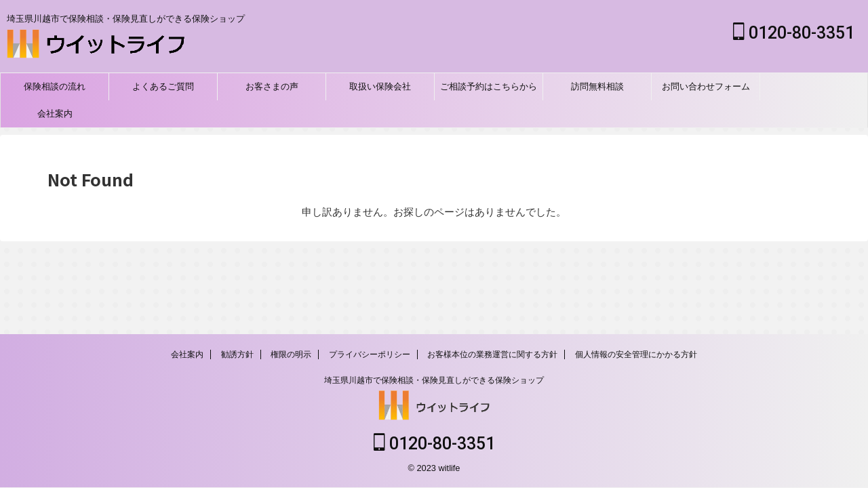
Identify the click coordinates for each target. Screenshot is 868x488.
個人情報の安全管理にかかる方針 (636, 356)
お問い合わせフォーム (706, 86)
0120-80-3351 (794, 33)
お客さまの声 (272, 86)
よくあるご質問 (163, 86)
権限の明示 (291, 356)
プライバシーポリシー (370, 356)
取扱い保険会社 (380, 86)
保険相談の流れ (55, 86)
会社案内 (55, 114)
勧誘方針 (237, 356)
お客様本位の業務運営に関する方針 (492, 356)
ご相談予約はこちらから (489, 86)
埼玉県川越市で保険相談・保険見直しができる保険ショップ (434, 382)
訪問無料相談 (597, 86)
